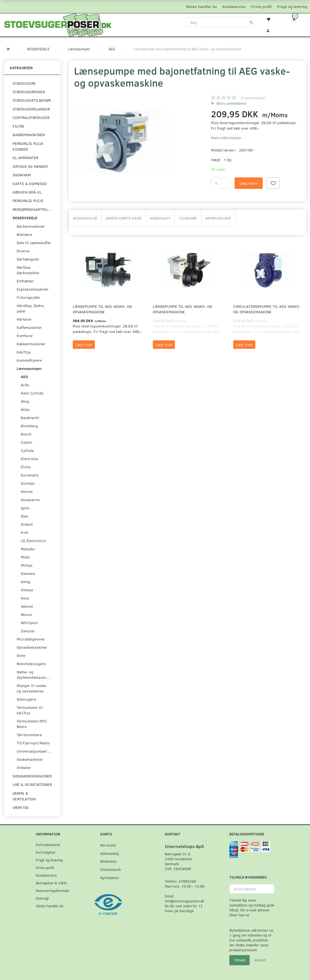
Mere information (226, 138)
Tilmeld (239, 960)
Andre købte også (124, 218)
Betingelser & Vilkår (52, 883)
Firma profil (261, 6)
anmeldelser (253, 98)
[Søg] (251, 22)
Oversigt (42, 898)
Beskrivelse (85, 218)
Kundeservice (234, 6)
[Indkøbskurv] (297, 19)
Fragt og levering (292, 6)
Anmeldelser (218, 218)
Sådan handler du (201, 6)
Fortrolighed (45, 852)
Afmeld (260, 960)
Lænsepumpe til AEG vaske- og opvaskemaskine (103, 309)
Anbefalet (160, 218)
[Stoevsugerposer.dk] (58, 24)
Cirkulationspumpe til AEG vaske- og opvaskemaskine (267, 309)
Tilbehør (188, 218)
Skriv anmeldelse (231, 103)
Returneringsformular (53, 890)
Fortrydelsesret (48, 845)
